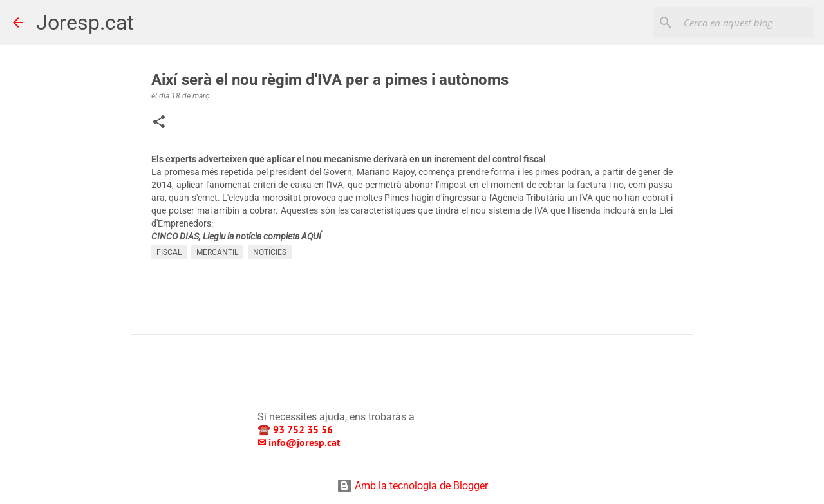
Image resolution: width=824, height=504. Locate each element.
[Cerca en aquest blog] (746, 23)
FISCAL (169, 252)
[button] (159, 123)
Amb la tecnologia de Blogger (412, 486)
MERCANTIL (217, 252)
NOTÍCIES (270, 252)
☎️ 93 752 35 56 (296, 429)
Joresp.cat (85, 23)
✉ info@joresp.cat (300, 442)
